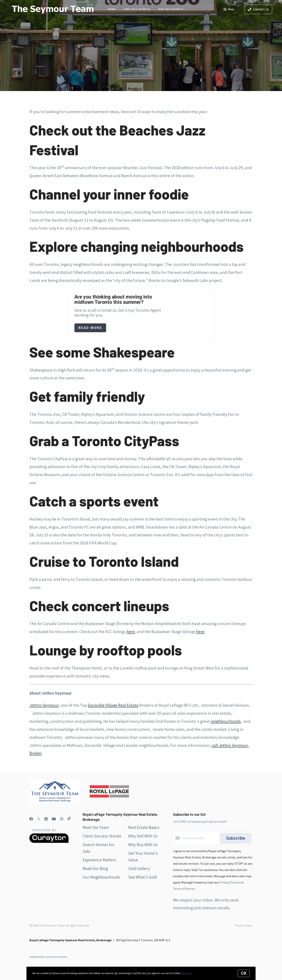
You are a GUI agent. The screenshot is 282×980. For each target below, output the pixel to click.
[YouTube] (54, 819)
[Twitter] (39, 819)
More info (187, 973)
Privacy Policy (244, 925)
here (131, 632)
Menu (229, 10)
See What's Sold (143, 877)
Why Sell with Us (137, 9)
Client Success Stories (102, 836)
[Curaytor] (49, 842)
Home (112, 9)
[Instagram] (62, 819)
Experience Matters (99, 860)
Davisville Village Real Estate (113, 705)
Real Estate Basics (144, 827)
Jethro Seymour (44, 705)
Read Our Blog (95, 869)
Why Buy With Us (143, 845)
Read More (90, 328)
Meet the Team (96, 827)
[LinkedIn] (46, 819)
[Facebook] (31, 819)
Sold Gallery (139, 869)
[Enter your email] (200, 838)
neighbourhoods (226, 721)
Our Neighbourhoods (101, 877)
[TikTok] (69, 819)
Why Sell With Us (143, 836)
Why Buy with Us (171, 9)
